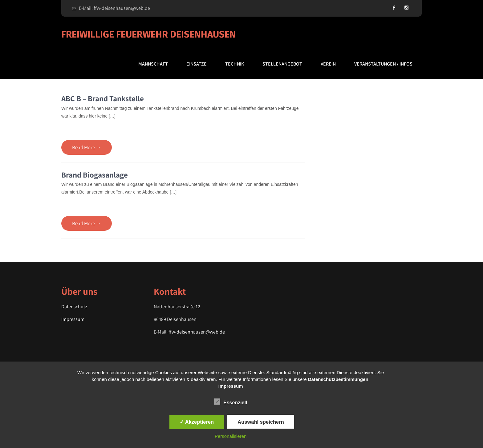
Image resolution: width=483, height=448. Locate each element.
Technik (235, 64)
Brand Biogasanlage (95, 175)
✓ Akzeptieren (197, 422)
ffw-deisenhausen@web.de (197, 332)
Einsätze (197, 64)
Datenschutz (74, 307)
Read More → (87, 147)
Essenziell (231, 402)
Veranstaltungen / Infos (383, 64)
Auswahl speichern (261, 422)
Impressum (73, 319)
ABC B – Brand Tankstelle (103, 98)
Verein (328, 64)
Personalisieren (231, 436)
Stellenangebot (282, 64)
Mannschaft (153, 64)
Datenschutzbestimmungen (338, 379)
